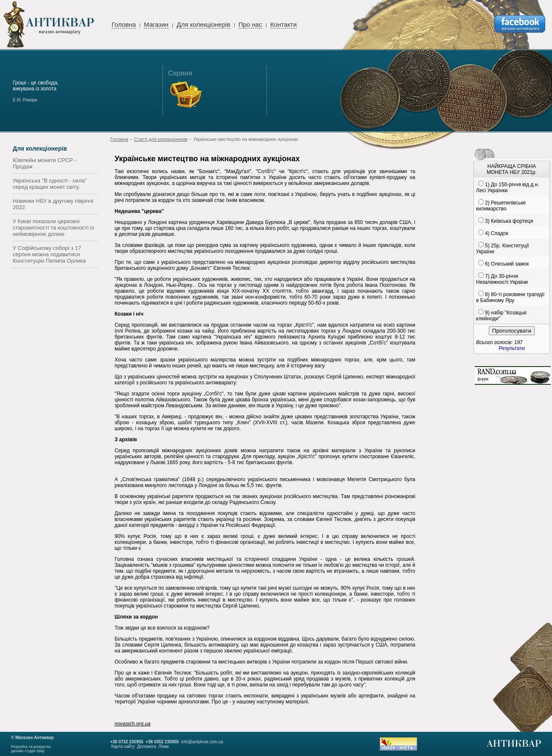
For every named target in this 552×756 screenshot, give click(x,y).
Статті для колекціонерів (161, 139)
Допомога (147, 746)
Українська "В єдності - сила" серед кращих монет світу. (50, 184)
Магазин (156, 24)
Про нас (250, 24)
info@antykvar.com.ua (202, 742)
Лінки (164, 746)
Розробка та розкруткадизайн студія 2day (31, 749)
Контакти (283, 24)
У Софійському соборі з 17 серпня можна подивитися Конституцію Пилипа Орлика (49, 254)
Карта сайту (123, 746)
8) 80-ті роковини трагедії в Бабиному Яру (510, 297)
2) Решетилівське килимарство (501, 206)
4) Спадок (497, 233)
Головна (124, 24)
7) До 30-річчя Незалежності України (502, 279)
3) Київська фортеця (509, 221)
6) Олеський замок (507, 264)
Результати (511, 348)
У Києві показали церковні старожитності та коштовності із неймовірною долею (53, 228)
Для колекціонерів (203, 24)
